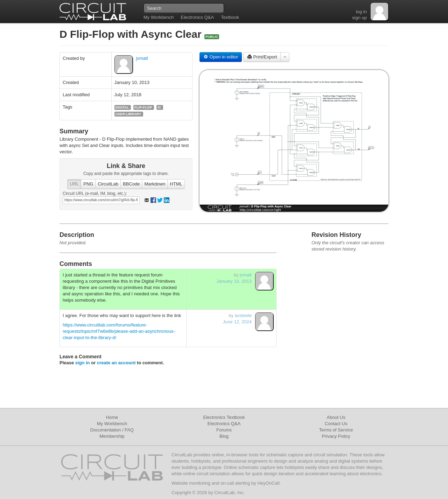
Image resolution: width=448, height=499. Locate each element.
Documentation (106, 430)
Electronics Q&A (197, 17)
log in (361, 12)
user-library (128, 114)
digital (122, 107)
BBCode (131, 184)
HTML (176, 184)
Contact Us (336, 424)
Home (112, 417)
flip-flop (143, 107)
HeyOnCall (268, 483)
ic (159, 107)
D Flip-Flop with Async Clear (132, 34)
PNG (88, 184)
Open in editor (221, 57)
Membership (112, 436)
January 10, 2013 (234, 281)
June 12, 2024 (237, 322)
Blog (224, 436)
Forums (224, 430)
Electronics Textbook (224, 417)
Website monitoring (191, 483)
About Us (336, 417)
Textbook (230, 17)
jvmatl (142, 58)
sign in (83, 363)
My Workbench (159, 17)
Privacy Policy (336, 436)
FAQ (129, 430)
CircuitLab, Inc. (229, 493)
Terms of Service (336, 430)
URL (74, 184)
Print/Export (262, 57)
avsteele (243, 315)
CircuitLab (108, 184)
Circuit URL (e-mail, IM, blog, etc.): (95, 194)
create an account (116, 363)
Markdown (155, 184)
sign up (359, 18)
